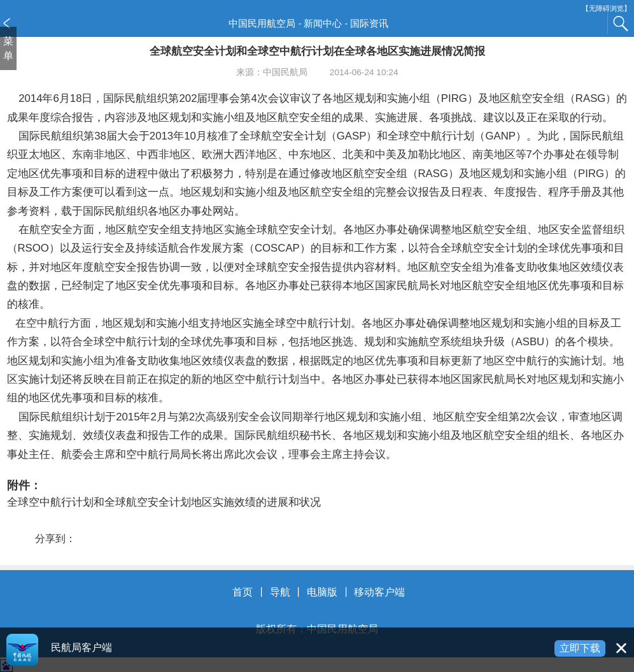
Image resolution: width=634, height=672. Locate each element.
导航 (280, 592)
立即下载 (580, 648)
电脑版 (322, 592)
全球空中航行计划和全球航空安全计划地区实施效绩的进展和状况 (164, 502)
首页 (243, 592)
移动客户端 (379, 592)
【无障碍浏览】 (606, 9)
